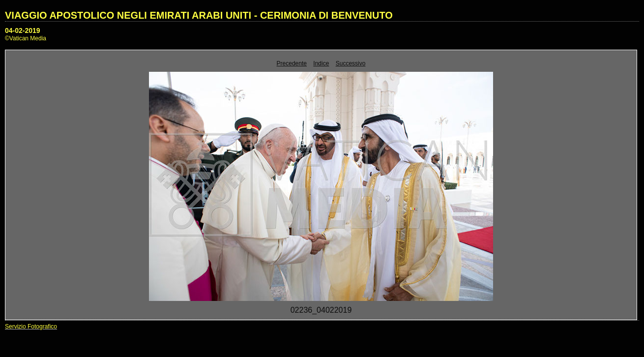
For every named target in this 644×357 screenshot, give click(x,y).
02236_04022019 (321, 310)
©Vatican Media (26, 38)
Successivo (351, 63)
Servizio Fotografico (31, 327)
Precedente (292, 63)
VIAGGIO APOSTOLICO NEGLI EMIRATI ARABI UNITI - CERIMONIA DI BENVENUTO (199, 15)
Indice (321, 63)
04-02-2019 (23, 30)
